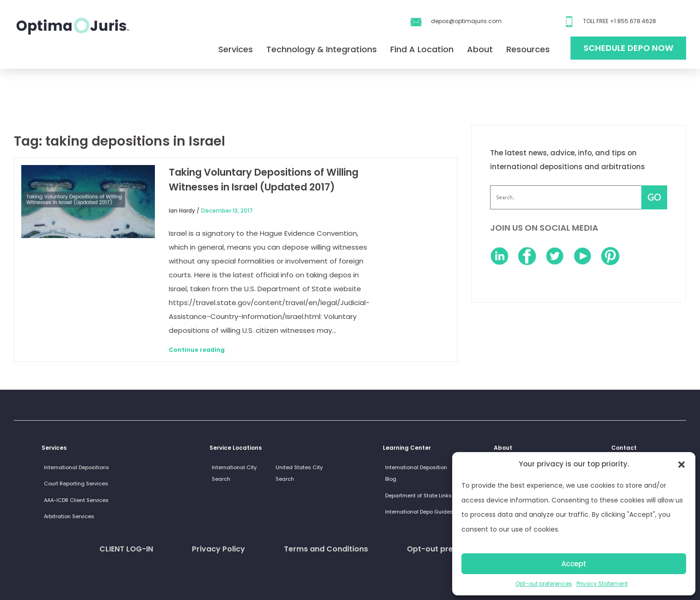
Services (236, 49)
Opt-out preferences (544, 584)
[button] (682, 464)
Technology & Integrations (322, 49)
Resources (528, 49)
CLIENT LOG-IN (126, 549)
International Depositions (77, 467)
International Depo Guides (419, 512)
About (480, 49)
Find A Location (422, 49)
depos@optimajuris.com (466, 21)
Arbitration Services (69, 516)
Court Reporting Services (76, 484)
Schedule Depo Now (628, 48)
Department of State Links (418, 496)
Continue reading (197, 350)
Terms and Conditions (326, 549)
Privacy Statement (602, 584)
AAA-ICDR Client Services (76, 500)
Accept (574, 564)
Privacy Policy (218, 549)
